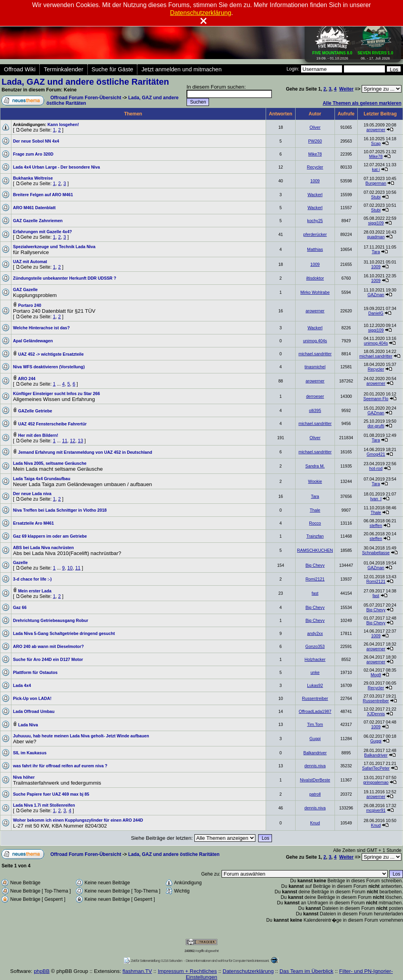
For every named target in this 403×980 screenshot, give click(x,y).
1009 (315, 181)
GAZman (376, 295)
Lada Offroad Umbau (34, 711)
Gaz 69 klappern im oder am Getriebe (50, 536)
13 (80, 441)
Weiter (346, 89)
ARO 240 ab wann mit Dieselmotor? (48, 646)
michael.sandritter (315, 354)
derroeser (315, 396)
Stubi (376, 197)
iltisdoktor (315, 278)
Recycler (315, 167)
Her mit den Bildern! (38, 435)
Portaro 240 (30, 305)
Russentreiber (315, 698)
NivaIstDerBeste (315, 780)
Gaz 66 (20, 607)
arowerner (376, 130)
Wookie (315, 481)
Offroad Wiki (20, 69)
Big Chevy (315, 565)
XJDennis (376, 714)
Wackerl (315, 195)
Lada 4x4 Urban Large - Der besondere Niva (56, 167)
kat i (376, 169)
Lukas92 (315, 685)
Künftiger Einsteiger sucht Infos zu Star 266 (56, 393)
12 (73, 441)
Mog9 (376, 675)
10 (70, 568)
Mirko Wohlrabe (315, 292)
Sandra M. (315, 466)
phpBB (42, 971)
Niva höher (24, 777)
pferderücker (315, 234)
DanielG (376, 313)
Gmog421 (376, 454)
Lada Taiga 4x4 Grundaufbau (42, 479)
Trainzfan (315, 536)
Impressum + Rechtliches (187, 971)
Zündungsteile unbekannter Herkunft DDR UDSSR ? (65, 278)
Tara (376, 252)
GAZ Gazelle (25, 290)
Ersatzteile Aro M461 (33, 523)
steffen (376, 525)
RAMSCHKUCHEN (315, 550)
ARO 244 (27, 379)
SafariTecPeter (376, 768)
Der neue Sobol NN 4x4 (36, 141)
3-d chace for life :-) (32, 579)
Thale (315, 510)
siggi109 (376, 223)
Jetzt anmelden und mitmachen (181, 69)
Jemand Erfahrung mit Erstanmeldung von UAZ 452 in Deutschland (85, 452)
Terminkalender (63, 69)
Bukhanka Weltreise (33, 178)
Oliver (315, 127)
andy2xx (315, 633)
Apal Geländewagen (33, 341)
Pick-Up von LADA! (32, 698)
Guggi (315, 739)
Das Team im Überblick (306, 971)
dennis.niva (315, 766)
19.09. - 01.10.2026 (333, 54)
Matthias (315, 249)
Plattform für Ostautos (35, 672)
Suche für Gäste (113, 69)
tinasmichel (315, 367)
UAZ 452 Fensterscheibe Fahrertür (52, 424)
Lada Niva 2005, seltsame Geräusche (50, 463)
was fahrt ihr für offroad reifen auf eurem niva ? (60, 766)
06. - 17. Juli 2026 (375, 54)
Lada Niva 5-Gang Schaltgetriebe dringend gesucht (64, 633)
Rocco (315, 523)
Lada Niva (28, 725)
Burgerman (376, 183)
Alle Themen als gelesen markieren (362, 103)
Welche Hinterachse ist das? (41, 328)
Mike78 (315, 154)
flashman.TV (137, 971)
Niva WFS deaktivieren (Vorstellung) (49, 367)
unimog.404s (315, 341)
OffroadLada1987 (315, 711)
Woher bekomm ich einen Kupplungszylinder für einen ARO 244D (78, 820)
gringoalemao (376, 782)
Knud (315, 823)
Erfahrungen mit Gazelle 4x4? (43, 232)
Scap (376, 143)
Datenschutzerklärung (248, 971)
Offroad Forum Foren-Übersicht (86, 98)
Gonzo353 (315, 646)
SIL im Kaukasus (30, 753)
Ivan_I (376, 499)
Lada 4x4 (22, 685)
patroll (315, 794)
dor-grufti (376, 426)
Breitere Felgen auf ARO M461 (43, 195)
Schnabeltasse (376, 553)
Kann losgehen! (63, 124)
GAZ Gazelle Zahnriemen (38, 221)
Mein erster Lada (35, 591)
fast (315, 593)
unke (315, 672)
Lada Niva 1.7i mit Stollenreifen (44, 805)
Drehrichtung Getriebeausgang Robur (51, 620)
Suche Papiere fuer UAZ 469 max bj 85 (51, 794)
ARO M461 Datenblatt (34, 208)
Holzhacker (315, 659)
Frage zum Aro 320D (33, 154)
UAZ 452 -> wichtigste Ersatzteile (51, 354)
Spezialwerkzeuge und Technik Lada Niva (54, 247)
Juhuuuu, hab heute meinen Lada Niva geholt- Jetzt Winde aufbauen (81, 736)
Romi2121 (315, 579)
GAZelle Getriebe (35, 411)
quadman (376, 237)
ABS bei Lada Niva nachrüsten (43, 548)
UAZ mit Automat (30, 262)
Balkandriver (315, 753)
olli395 (315, 410)
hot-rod (376, 468)
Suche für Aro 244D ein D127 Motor (48, 659)
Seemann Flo (376, 399)
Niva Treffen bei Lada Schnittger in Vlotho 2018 (60, 510)
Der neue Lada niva (32, 494)
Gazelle (20, 562)
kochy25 (315, 221)
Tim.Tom (315, 724)
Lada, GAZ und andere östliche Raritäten (85, 82)
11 (65, 441)
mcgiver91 (376, 810)
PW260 (315, 141)
